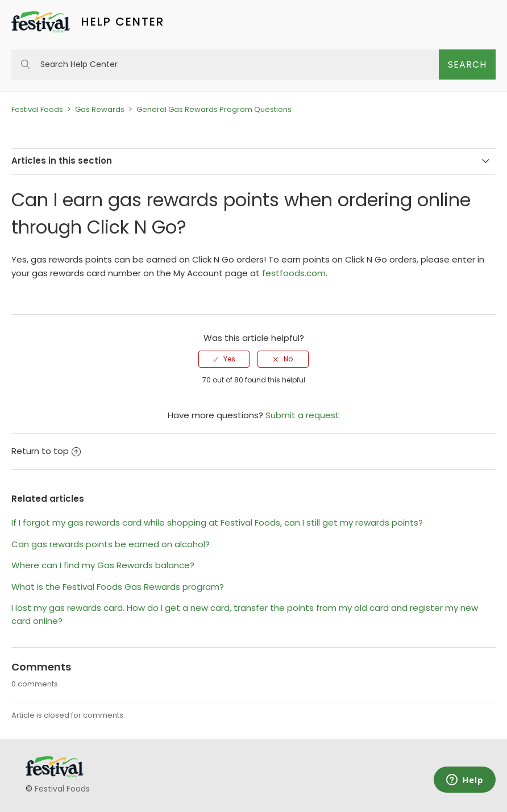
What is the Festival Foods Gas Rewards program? (118, 587)
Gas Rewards (100, 109)
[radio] (224, 359)
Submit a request (302, 415)
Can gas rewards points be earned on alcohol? (111, 544)
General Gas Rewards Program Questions (214, 109)
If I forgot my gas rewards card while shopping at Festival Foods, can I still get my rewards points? (217, 522)
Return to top (46, 451)
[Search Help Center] (225, 64)
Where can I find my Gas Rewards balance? (103, 565)
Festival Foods (37, 109)
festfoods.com (294, 273)
